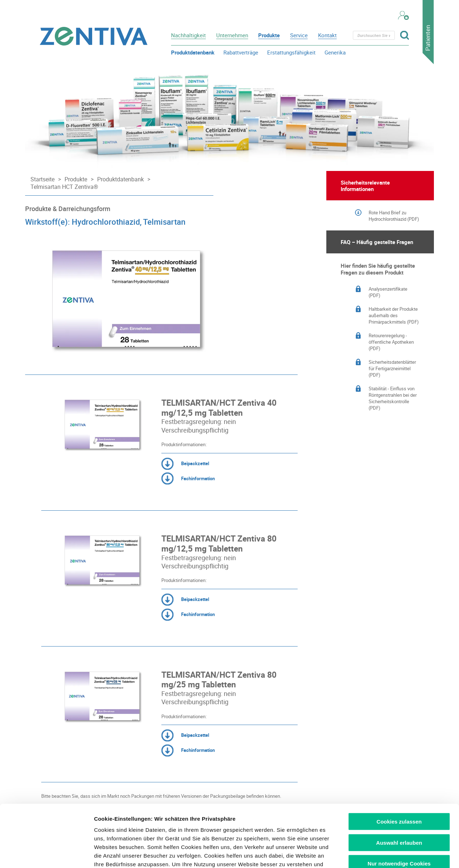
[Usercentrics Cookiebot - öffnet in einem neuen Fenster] (46, 854)
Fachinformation (188, 479)
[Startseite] (41, 179)
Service (299, 35)
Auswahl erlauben (399, 778)
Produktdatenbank (193, 52)
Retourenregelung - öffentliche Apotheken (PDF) (391, 342)
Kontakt (327, 35)
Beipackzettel (185, 464)
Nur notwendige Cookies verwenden (399, 802)
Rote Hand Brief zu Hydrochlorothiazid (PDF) (394, 216)
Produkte (269, 35)
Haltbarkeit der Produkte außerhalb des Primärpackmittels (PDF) (394, 315)
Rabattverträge (241, 52)
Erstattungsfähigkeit (291, 52)
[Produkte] (74, 179)
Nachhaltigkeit (188, 35)
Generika (335, 52)
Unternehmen (232, 35)
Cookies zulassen (399, 757)
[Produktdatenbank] (119, 179)
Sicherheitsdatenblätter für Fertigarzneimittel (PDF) (392, 368)
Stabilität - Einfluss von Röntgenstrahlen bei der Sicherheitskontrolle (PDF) (393, 398)
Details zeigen (381, 854)
